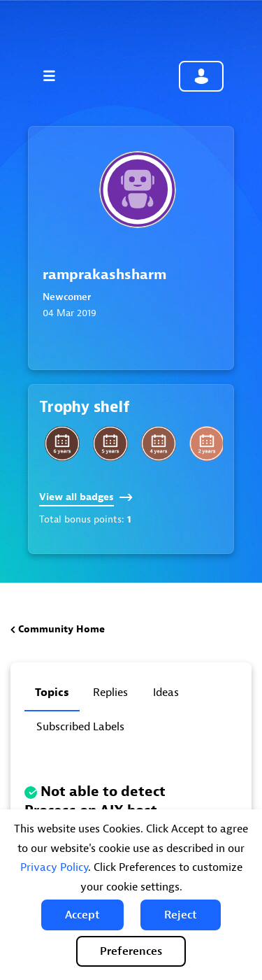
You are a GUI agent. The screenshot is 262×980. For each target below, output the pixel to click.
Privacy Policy (54, 867)
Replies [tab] (110, 693)
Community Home (61, 629)
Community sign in (201, 76)
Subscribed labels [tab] (80, 727)
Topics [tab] (52, 693)
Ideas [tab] (166, 693)
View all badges (86, 497)
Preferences (131, 951)
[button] (82, 915)
